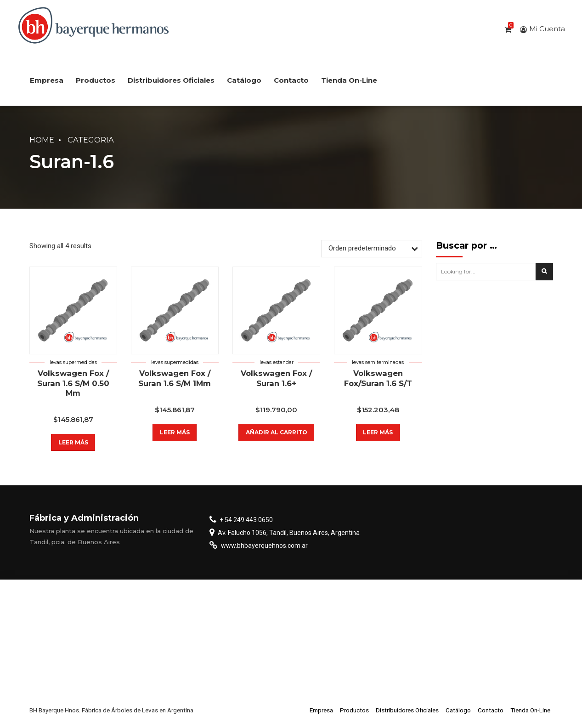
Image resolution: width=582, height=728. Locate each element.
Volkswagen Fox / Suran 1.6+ (276, 378)
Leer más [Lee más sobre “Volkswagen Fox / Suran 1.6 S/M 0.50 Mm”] (73, 442)
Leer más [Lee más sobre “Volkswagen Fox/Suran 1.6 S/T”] (378, 432)
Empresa (47, 80)
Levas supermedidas (73, 362)
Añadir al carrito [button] (277, 432)
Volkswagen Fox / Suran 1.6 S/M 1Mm (175, 378)
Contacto (291, 80)
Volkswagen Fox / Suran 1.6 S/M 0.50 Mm (73, 383)
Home (42, 140)
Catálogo (244, 80)
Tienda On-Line (349, 80)
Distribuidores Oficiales (171, 80)
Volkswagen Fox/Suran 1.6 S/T (378, 378)
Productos (96, 80)
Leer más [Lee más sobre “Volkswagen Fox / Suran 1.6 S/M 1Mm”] (175, 432)
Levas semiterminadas (378, 362)
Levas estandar (277, 362)
